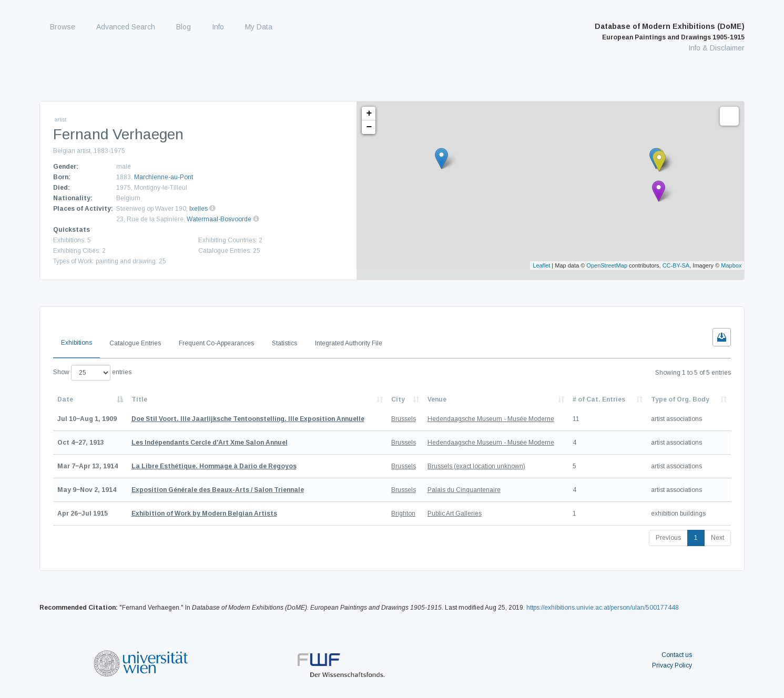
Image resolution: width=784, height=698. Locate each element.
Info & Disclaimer (716, 48)
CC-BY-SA (676, 265)
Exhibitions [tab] (77, 343)
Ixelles (198, 209)
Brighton (403, 514)
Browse (63, 27)
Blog (184, 27)
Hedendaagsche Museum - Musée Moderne (491, 419)
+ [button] (369, 114)
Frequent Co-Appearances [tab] (216, 343)
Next (717, 538)
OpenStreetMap (607, 265)
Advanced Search (126, 27)
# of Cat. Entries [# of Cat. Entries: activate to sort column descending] (599, 399)
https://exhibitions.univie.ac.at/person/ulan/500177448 (603, 608)
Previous (668, 538)
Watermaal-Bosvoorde (219, 219)
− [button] (369, 127)
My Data (259, 27)
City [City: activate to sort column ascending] (398, 399)
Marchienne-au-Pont (164, 177)
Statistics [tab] (284, 343)
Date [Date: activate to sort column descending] (65, 399)
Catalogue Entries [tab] (135, 343)
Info (218, 27)
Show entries (92, 373)
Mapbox (731, 265)
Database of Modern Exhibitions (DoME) (670, 32)
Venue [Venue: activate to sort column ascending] (437, 399)
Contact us (677, 655)
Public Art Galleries (455, 514)
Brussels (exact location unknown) (476, 466)
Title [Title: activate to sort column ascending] (139, 399)
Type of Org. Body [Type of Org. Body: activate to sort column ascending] (680, 399)
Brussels (404, 419)
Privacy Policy (672, 665)
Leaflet (541, 265)
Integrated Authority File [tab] (349, 343)
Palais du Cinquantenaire (464, 490)
